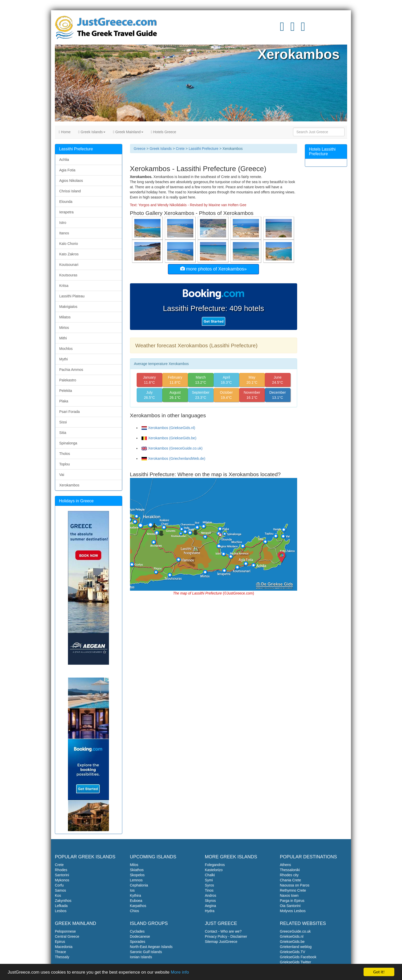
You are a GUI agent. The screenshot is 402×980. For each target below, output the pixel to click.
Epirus (60, 942)
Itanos (64, 233)
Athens (286, 865)
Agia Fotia (67, 170)
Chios (135, 911)
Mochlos (66, 349)
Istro (63, 223)
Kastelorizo (214, 870)
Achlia (64, 160)
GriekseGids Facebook (298, 957)
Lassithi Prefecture (204, 149)
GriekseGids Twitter (296, 962)
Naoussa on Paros (295, 885)
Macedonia (64, 947)
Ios (132, 890)
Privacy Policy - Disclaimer (226, 936)
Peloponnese (65, 931)
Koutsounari (69, 265)
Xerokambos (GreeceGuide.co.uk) (172, 448)
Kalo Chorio (69, 244)
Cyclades (137, 931)
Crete (180, 149)
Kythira (136, 895)
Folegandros (215, 865)
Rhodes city (289, 875)
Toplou (64, 464)
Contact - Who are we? (223, 931)
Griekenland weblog (296, 947)
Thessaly (62, 957)
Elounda (66, 202)
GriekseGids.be (292, 942)
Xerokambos (69, 485)
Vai (62, 475)
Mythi (63, 359)
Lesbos (61, 911)
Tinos (209, 890)
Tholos (65, 454)
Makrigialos (68, 307)
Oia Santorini (290, 906)
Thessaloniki (290, 870)
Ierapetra (66, 212)
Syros (209, 885)
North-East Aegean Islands (151, 947)
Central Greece (67, 936)
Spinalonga (68, 443)
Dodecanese (140, 936)
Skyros (210, 901)
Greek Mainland (128, 132)
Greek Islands (92, 132)
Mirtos (64, 328)
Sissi (63, 422)
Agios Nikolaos (71, 181)
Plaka (64, 401)
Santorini (62, 875)
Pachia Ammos (71, 370)
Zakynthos (63, 901)
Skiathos (137, 870)
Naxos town (289, 895)
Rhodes (61, 870)
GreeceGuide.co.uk (295, 931)
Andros (210, 895)
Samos (61, 890)
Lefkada (61, 906)
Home (65, 132)
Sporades (138, 942)
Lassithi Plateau (72, 296)
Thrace (61, 952)
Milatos (65, 317)
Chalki (210, 875)
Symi (209, 880)
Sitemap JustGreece (221, 942)
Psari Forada (69, 412)
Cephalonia (139, 885)
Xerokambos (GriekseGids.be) (169, 438)
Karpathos (138, 906)
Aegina (210, 906)
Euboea (136, 901)
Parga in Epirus (292, 901)
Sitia (63, 433)
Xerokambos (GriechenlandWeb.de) (173, 458)
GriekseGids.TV (293, 952)
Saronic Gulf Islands (146, 952)
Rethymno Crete (293, 890)
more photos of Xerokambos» (213, 269)
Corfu (59, 885)
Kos (58, 895)
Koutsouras (68, 275)
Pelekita (66, 391)
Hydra (210, 911)
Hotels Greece (164, 132)
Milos (134, 865)
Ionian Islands (141, 957)
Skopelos (137, 875)
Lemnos (136, 880)
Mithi (63, 338)
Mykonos (62, 880)
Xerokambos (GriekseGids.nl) (168, 428)
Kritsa (64, 286)
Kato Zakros (69, 254)
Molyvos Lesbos (293, 911)
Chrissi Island (70, 191)
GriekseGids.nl (292, 936)
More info (180, 972)
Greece (140, 149)
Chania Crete (291, 880)
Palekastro (68, 380)
